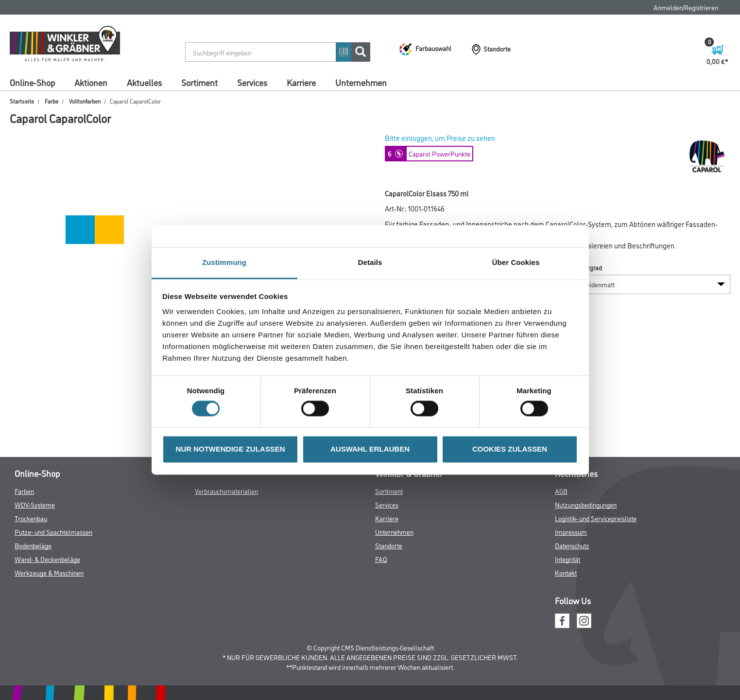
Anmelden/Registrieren (686, 7)
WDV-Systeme (35, 504)
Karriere (301, 82)
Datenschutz (572, 545)
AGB (561, 491)
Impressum (571, 532)
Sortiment (199, 82)
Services (252, 82)
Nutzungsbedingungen (586, 504)
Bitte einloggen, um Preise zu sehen (440, 138)
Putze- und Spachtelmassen (53, 532)
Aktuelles (144, 82)
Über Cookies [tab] (516, 262)
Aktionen (91, 82)
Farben (24, 491)
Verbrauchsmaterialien (226, 491)
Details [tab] (370, 262)
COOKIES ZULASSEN (510, 449)
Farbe (52, 101)
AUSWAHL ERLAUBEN (370, 449)
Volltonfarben (85, 101)
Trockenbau (31, 518)
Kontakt (566, 572)
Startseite (22, 101)
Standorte (389, 545)
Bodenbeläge (33, 545)
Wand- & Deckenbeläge (47, 559)
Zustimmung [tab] (224, 262)
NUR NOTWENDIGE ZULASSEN (231, 449)
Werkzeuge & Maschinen (49, 572)
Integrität (568, 559)
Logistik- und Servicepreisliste (596, 518)
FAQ (381, 559)
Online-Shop (32, 82)
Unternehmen (361, 82)
